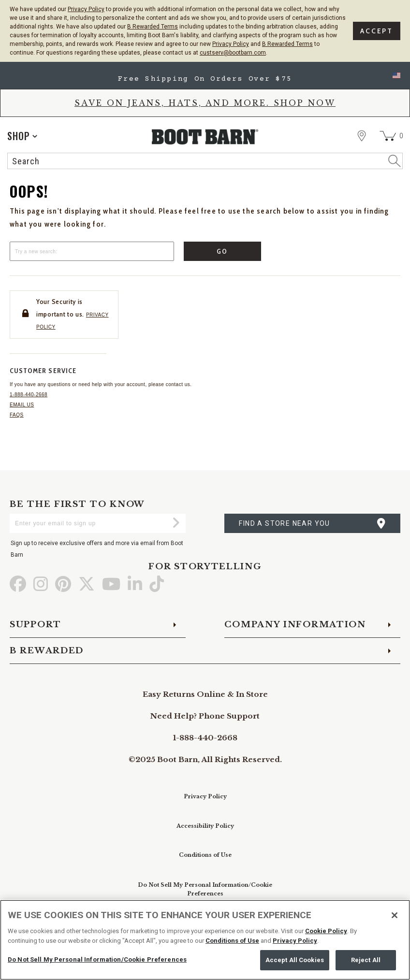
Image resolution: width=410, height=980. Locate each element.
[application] (22, 136)
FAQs (17, 415)
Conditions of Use (205, 855)
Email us (22, 405)
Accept (377, 31)
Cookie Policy (326, 931)
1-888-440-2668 (29, 395)
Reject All (366, 960)
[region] (205, 940)
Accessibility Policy (205, 826)
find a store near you (284, 523)
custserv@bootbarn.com (233, 53)
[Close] (395, 915)
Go (223, 251)
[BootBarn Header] (205, 145)
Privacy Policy (86, 9)
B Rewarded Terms (153, 27)
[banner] (205, 118)
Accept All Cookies (295, 960)
